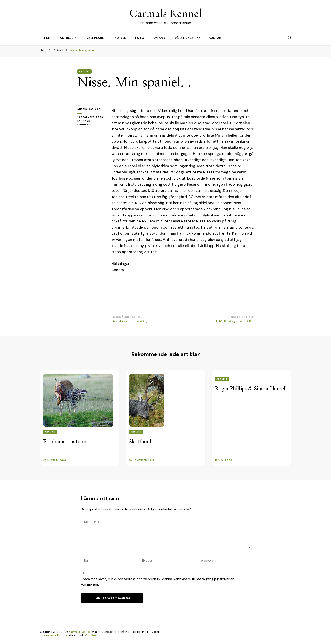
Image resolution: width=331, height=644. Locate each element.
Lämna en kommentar (91, 123)
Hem (47, 38)
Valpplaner (96, 38)
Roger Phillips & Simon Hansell (251, 389)
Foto (140, 38)
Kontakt (216, 38)
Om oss (159, 38)
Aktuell (66, 38)
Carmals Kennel (166, 13)
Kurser (120, 38)
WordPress (91, 635)
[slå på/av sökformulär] (289, 38)
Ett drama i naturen (65, 442)
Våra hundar (185, 38)
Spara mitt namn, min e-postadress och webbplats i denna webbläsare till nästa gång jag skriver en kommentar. (158, 582)
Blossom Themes (56, 635)
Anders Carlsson (90, 109)
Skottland (140, 442)
